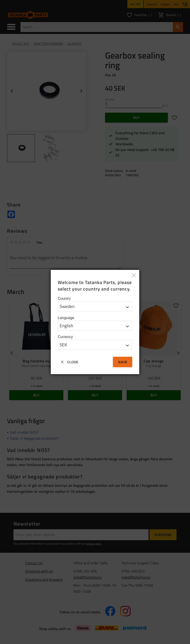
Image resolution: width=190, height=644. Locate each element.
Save (123, 362)
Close (73, 362)
